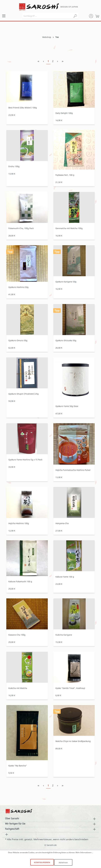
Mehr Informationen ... (84, 852)
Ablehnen (63, 862)
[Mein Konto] (91, 16)
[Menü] (4, 16)
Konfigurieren (42, 862)
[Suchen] (75, 16)
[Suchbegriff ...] (47, 16)
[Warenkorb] (97, 16)
